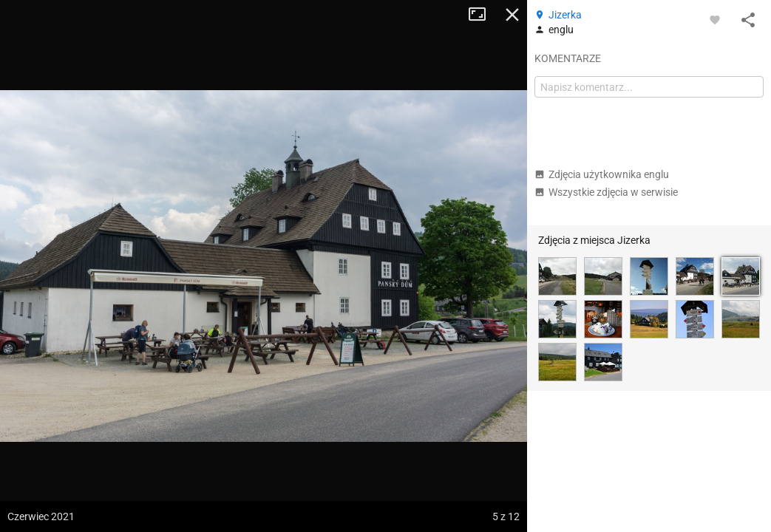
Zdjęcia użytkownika (602, 174)
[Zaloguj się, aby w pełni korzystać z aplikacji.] (715, 19)
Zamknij (512, 15)
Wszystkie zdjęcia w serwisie (606, 192)
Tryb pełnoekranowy (483, 15)
